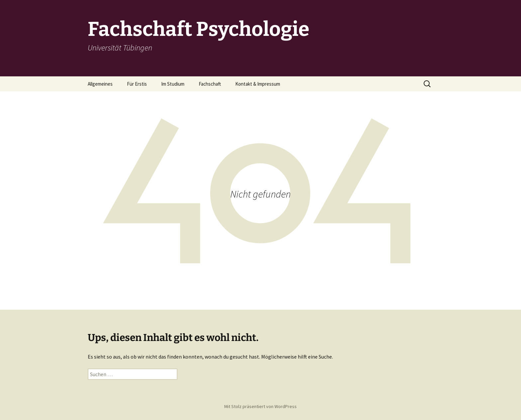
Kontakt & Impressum (258, 84)
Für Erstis (137, 84)
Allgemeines (100, 84)
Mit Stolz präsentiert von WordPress (260, 406)
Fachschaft (210, 84)
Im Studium (173, 84)
